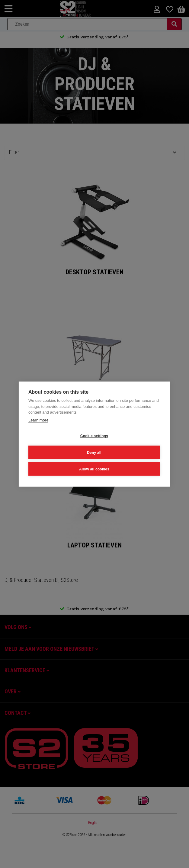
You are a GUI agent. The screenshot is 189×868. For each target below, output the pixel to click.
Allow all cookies (94, 469)
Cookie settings (94, 436)
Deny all (94, 452)
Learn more (38, 420)
